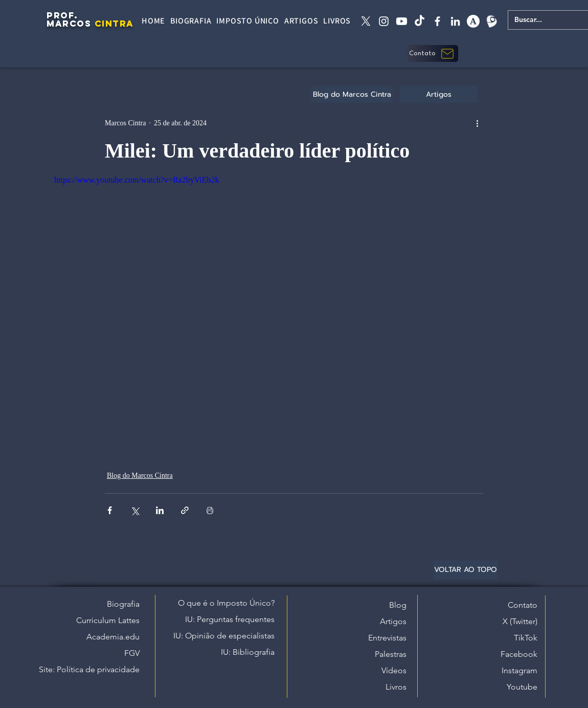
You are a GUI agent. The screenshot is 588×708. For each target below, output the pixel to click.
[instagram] (384, 21)
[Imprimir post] (210, 510)
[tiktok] (420, 21)
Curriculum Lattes (108, 620)
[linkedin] (455, 21)
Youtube (522, 687)
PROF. (62, 15)
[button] (433, 53)
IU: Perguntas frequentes (230, 619)
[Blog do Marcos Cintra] (352, 94)
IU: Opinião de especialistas (224, 636)
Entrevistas (387, 638)
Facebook (519, 654)
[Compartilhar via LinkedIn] (160, 510)
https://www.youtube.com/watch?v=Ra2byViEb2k (137, 180)
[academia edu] (473, 21)
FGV (132, 653)
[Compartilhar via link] (185, 510)
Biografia (123, 604)
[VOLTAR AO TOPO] (465, 570)
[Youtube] (402, 21)
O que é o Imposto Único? (226, 603)
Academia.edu (113, 637)
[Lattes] (491, 21)
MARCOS (69, 24)
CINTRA (114, 24)
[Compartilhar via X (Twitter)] (135, 510)
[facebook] (437, 21)
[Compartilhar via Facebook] (110, 510)
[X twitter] (366, 21)
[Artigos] (439, 94)
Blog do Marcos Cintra (140, 475)
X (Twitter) (520, 621)
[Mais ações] (477, 123)
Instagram (519, 670)
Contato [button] (523, 605)
